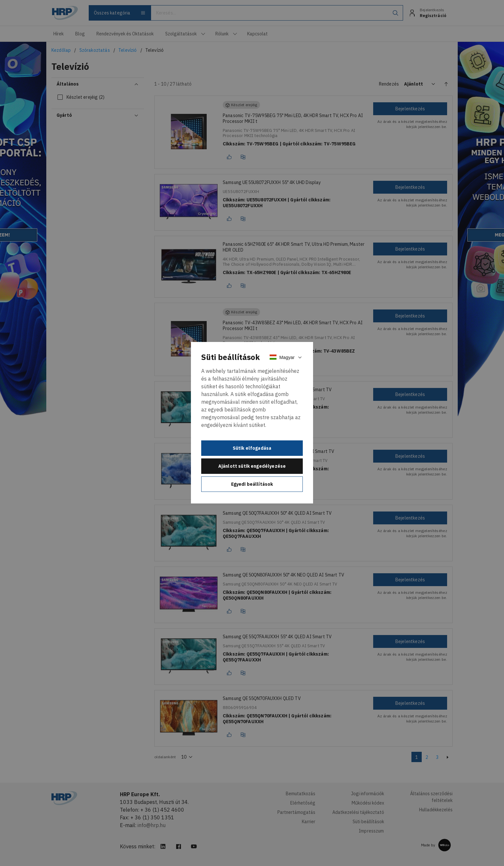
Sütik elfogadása (252, 448)
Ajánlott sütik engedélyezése (252, 466)
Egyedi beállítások (252, 484)
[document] (252, 423)
